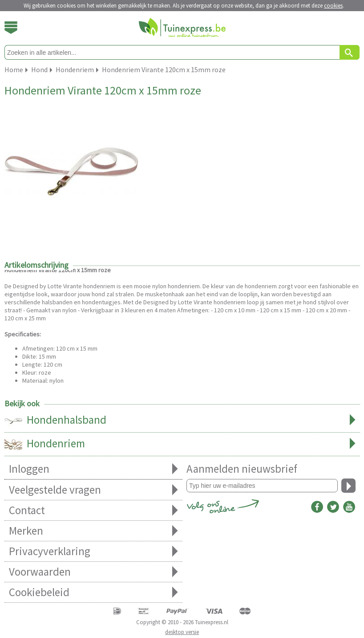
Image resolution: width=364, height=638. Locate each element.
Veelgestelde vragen (93, 490)
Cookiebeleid (93, 592)
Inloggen (93, 469)
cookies (333, 6)
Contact (93, 510)
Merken (93, 531)
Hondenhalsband (182, 421)
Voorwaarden (93, 572)
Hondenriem (182, 444)
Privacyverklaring (93, 551)
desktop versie (182, 632)
